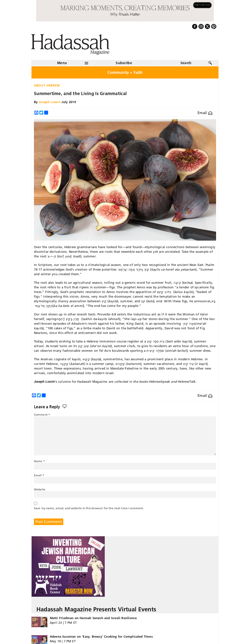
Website (40, 489)
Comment (42, 415)
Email (205, 113)
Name (39, 461)
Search (186, 63)
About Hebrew (47, 85)
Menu (62, 63)
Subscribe (124, 63)
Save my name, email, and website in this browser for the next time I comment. (89, 508)
